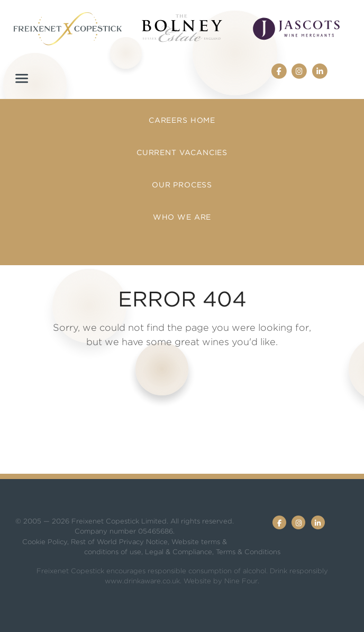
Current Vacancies (182, 152)
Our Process (182, 185)
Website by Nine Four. (221, 581)
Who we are (182, 217)
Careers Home (182, 120)
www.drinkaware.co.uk (142, 581)
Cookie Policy (45, 542)
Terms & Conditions (248, 552)
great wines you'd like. (226, 342)
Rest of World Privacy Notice (119, 542)
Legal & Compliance (179, 552)
